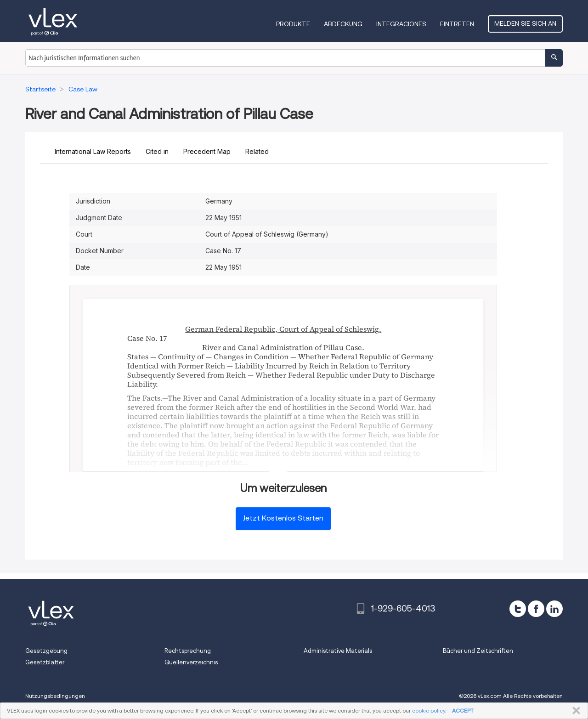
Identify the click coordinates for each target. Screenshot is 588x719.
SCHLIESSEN (574, 711)
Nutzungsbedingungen (55, 696)
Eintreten (457, 24)
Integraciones (401, 24)
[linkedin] (554, 609)
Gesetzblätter (45, 662)
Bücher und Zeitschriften (478, 651)
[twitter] (518, 609)
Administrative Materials (338, 651)
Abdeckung (343, 24)
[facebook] (536, 609)
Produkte (293, 24)
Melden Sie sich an (525, 23)
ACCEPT (463, 711)
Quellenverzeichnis (191, 662)
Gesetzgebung (46, 651)
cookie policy (429, 711)
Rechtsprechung (188, 651)
